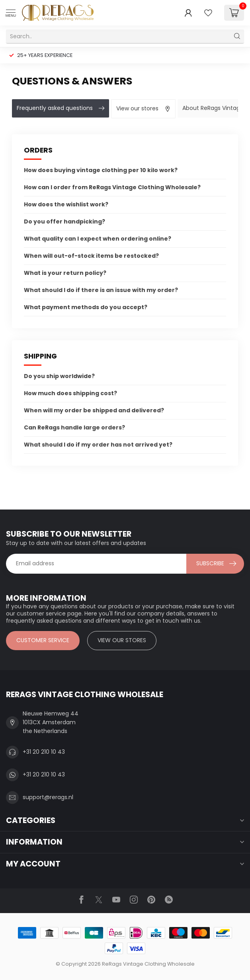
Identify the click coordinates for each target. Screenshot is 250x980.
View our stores (122, 640)
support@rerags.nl (48, 797)
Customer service (43, 640)
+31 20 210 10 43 (44, 752)
